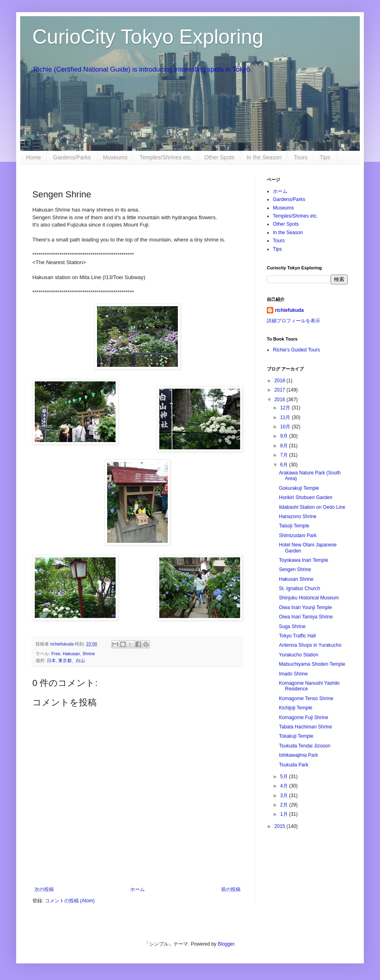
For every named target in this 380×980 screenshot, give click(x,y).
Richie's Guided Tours (296, 350)
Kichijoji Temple (296, 708)
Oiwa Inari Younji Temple (305, 607)
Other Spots (219, 157)
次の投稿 (44, 889)
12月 (286, 408)
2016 (281, 400)
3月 (285, 796)
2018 (281, 381)
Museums (115, 157)
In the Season (264, 157)
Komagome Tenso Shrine (306, 698)
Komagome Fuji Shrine (304, 718)
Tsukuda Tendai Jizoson (305, 746)
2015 (281, 826)
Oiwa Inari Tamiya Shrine (306, 617)
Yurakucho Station (299, 655)
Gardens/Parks (72, 157)
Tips (325, 157)
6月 (285, 465)
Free (56, 654)
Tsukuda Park (294, 765)
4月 (285, 786)
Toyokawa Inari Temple (304, 560)
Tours (300, 157)
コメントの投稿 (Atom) (70, 901)
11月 (286, 417)
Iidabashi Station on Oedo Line (312, 507)
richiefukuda (289, 310)
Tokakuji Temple (296, 736)
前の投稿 (231, 889)
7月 (285, 455)
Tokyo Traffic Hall (297, 636)
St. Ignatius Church (300, 588)
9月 (285, 436)
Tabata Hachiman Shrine (305, 727)
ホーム (137, 889)
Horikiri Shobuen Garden (306, 497)
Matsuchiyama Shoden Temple (312, 664)
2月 (285, 805)
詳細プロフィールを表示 (293, 321)
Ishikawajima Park (299, 755)
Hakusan (71, 654)
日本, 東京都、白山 (66, 660)
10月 (286, 427)
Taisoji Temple (294, 526)
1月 (285, 814)
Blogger (226, 944)
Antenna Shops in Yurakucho (310, 645)
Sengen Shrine (295, 569)
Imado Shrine (293, 674)
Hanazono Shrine (298, 516)
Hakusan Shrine (296, 579)
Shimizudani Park (298, 536)
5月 (285, 777)
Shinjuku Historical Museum (309, 598)
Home (33, 157)
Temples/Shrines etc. (166, 157)
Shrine (89, 654)
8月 (285, 446)
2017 (281, 390)
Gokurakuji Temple (299, 488)
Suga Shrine (292, 627)
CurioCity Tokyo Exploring (148, 37)
